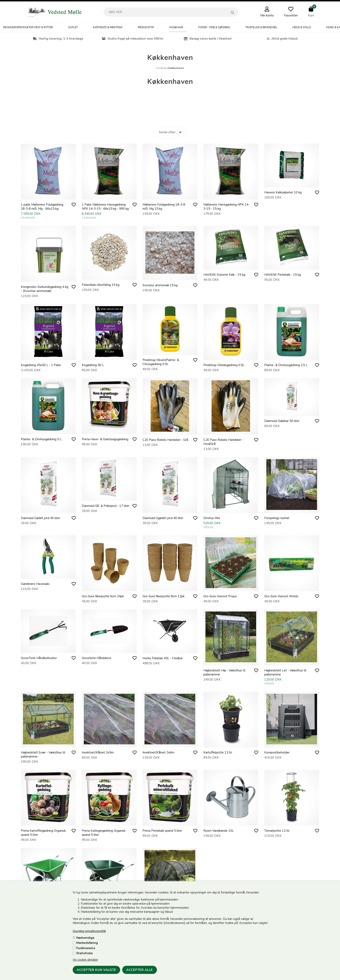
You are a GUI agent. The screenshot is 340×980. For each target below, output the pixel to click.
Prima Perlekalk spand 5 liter (162, 831)
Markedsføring (87, 943)
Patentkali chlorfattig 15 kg (101, 285)
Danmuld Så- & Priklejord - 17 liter (106, 506)
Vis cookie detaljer (85, 960)
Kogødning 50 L (93, 365)
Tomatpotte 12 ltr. (277, 831)
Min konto (267, 15)
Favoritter (291, 15)
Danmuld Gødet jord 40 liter (40, 518)
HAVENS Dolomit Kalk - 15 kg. (225, 275)
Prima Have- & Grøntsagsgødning (105, 439)
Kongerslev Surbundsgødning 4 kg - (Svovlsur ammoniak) (45, 289)
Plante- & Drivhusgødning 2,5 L (286, 365)
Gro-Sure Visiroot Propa (220, 596)
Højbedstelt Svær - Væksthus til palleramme (43, 755)
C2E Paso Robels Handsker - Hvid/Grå (223, 442)
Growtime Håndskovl (97, 658)
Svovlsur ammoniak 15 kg (160, 285)
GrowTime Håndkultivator (39, 658)
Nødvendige (85, 938)
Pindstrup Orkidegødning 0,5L (224, 365)
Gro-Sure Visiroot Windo (281, 596)
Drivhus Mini (212, 518)
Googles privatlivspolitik (89, 931)
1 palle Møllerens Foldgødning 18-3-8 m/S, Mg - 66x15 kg (42, 207)
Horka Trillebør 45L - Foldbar (163, 658)
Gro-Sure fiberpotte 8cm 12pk (164, 596)
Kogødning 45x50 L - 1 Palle (41, 365)
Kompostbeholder (277, 752)
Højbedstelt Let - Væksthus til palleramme (285, 672)
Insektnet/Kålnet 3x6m (158, 752)
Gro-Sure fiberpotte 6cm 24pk (103, 596)
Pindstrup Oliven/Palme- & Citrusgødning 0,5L (161, 362)
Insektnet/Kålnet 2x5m (98, 752)
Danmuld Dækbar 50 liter (282, 421)
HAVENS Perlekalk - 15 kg (283, 275)
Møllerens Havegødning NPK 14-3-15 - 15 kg (226, 207)
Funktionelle (86, 948)
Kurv (311, 15)
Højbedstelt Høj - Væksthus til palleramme (224, 672)
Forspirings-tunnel (277, 518)
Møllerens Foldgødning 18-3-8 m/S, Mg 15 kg (164, 207)
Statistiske (85, 953)
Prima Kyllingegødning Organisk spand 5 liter (104, 833)
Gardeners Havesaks (35, 584)
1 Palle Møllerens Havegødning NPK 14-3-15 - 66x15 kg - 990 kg (105, 207)
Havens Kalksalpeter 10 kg (283, 192)
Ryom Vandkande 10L (219, 831)
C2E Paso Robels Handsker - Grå (165, 440)
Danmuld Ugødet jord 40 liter (163, 518)
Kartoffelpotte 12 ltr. (218, 752)
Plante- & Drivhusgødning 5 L (41, 439)
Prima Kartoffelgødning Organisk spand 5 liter (43, 833)
